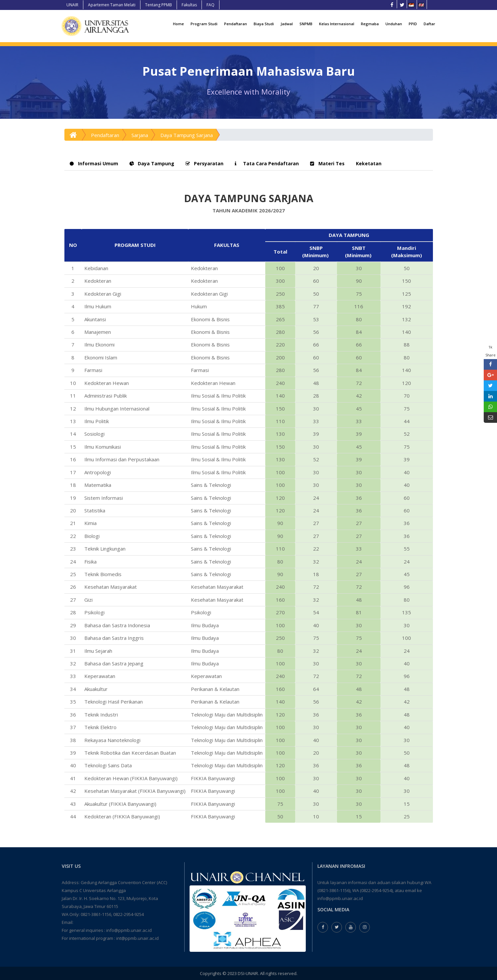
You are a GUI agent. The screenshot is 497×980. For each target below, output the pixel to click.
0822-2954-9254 (128, 914)
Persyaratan (205, 163)
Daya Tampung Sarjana (187, 135)
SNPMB (306, 24)
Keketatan (369, 163)
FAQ (210, 5)
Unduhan (394, 24)
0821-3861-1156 (96, 914)
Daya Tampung (152, 163)
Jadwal (287, 24)
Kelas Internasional (337, 24)
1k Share (491, 351)
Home (178, 24)
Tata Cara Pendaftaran (267, 163)
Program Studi (204, 24)
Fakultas (189, 5)
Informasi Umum (94, 163)
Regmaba (370, 24)
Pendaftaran (236, 24)
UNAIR (72, 5)
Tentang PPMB (159, 5)
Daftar (429, 24)
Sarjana (140, 135)
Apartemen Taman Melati (112, 5)
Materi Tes (327, 163)
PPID (413, 24)
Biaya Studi (264, 24)
